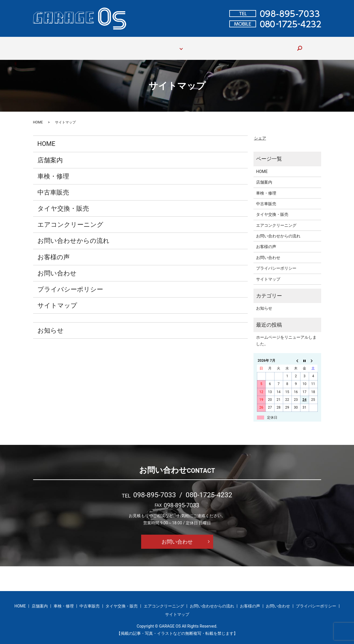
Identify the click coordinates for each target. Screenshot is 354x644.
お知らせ (51, 325)
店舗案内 (82, 45)
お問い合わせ (279, 45)
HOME (60, 45)
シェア (260, 133)
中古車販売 (136, 45)
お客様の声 (249, 45)
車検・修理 (108, 45)
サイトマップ (57, 300)
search (302, 45)
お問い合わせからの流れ (209, 45)
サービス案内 (166, 45)
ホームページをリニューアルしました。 (286, 335)
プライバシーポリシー (70, 284)
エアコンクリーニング (70, 219)
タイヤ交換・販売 (63, 203)
